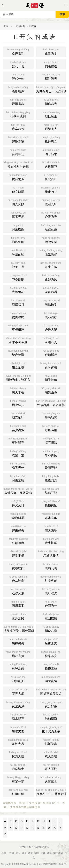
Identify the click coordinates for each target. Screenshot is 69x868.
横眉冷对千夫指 (18, 164)
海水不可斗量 (18, 340)
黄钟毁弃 (18, 440)
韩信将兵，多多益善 (51, 403)
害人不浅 (51, 767)
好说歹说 (18, 139)
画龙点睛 (51, 679)
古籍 (12, 853)
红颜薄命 (18, 541)
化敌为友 (51, 51)
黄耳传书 (51, 365)
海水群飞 (18, 716)
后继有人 (51, 127)
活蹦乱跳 (51, 227)
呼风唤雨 (51, 428)
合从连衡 (18, 579)
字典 (37, 853)
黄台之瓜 (18, 177)
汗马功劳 (51, 415)
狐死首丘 (51, 177)
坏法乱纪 (18, 252)
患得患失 (18, 641)
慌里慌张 (51, 252)
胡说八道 (51, 629)
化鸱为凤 (51, 277)
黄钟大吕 (18, 742)
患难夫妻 (18, 729)
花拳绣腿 (18, 277)
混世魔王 (51, 114)
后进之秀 (51, 641)
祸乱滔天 (51, 76)
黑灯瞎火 (51, 591)
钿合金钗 (18, 365)
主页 (6, 26)
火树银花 (51, 164)
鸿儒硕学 (51, 302)
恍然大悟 (18, 754)
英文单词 (58, 853)
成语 (49, 853)
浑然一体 (18, 76)
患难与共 (51, 190)
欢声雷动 (18, 51)
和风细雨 (18, 240)
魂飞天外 (18, 465)
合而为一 (51, 604)
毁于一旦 (18, 265)
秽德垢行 (51, 353)
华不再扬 (51, 453)
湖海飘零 (18, 516)
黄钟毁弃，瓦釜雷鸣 (18, 491)
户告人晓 (51, 327)
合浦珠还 (18, 152)
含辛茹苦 (18, 127)
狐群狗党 (51, 139)
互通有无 (51, 340)
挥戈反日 (18, 503)
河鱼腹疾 (18, 227)
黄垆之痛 (18, 666)
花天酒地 (51, 528)
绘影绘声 (18, 89)
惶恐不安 (51, 654)
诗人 (18, 853)
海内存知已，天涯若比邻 (51, 89)
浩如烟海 (51, 716)
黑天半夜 (18, 390)
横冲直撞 (18, 654)
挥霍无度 (18, 215)
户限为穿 (51, 215)
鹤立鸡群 (18, 190)
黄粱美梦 (18, 704)
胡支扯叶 (18, 415)
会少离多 (18, 428)
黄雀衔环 (18, 327)
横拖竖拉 (51, 666)
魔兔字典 (31, 864)
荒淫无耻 (51, 202)
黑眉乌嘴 (51, 566)
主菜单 (66, 5)
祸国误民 (18, 315)
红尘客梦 (51, 579)
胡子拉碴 (51, 378)
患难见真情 (51, 553)
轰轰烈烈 (51, 478)
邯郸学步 (51, 742)
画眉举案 (18, 604)
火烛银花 (18, 290)
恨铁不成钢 (18, 114)
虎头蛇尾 (51, 541)
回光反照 (18, 202)
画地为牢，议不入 (18, 378)
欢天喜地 (51, 754)
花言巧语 (51, 290)
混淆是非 (18, 102)
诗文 (30, 853)
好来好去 (18, 528)
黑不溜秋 (51, 315)
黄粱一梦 (18, 779)
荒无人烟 (18, 691)
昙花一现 (18, 64)
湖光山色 (51, 390)
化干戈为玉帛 (51, 729)
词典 (43, 853)
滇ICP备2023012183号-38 (52, 864)
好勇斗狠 (18, 792)
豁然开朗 (51, 491)
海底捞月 (18, 302)
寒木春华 (51, 516)
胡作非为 (51, 102)
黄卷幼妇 (18, 566)
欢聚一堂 (18, 453)
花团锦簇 (51, 616)
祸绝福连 (51, 64)
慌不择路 (51, 440)
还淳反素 (18, 591)
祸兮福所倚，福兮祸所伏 (18, 629)
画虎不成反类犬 (51, 691)
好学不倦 (18, 553)
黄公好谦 (51, 704)
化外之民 (18, 616)
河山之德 (18, 478)
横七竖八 (18, 403)
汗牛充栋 (51, 265)
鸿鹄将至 (51, 240)
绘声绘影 (18, 353)
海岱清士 (18, 767)
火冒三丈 (51, 779)
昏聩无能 (51, 465)
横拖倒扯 (51, 503)
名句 (24, 853)
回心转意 (51, 152)
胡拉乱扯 (18, 679)
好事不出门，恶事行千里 (51, 792)
